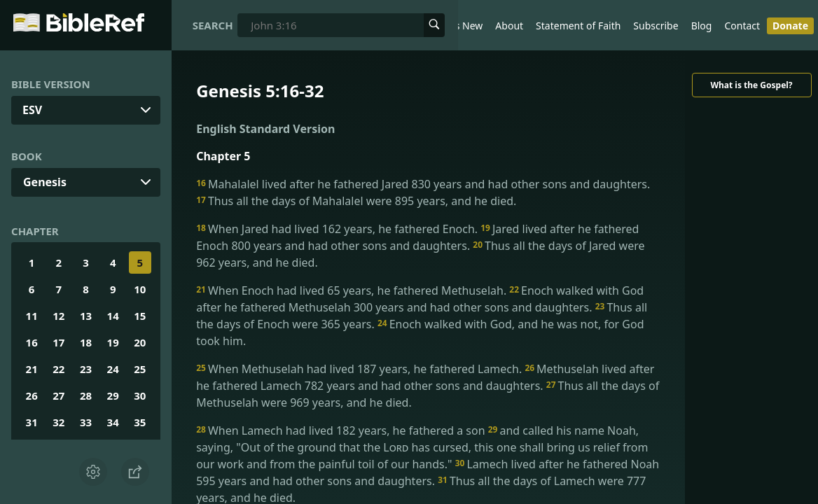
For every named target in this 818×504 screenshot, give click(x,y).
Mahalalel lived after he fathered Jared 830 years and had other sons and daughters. (423, 184)
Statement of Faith (578, 26)
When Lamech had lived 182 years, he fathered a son (342, 430)
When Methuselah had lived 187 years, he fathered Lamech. (360, 369)
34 (113, 422)
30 (140, 395)
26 (32, 395)
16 (32, 342)
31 (32, 422)
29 (113, 395)
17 (58, 342)
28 (86, 395)
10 (140, 289)
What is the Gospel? (751, 85)
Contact (742, 26)
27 (58, 395)
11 (32, 316)
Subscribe (656, 26)
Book (27, 156)
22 (58, 369)
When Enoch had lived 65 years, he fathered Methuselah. (353, 290)
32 (58, 422)
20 (140, 342)
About (509, 26)
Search (213, 25)
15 (140, 316)
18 (86, 342)
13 (86, 316)
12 (58, 316)
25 (140, 369)
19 (113, 342)
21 (32, 369)
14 (113, 316)
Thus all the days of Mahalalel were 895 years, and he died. (356, 201)
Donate (790, 26)
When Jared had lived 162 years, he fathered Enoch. (338, 229)
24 (113, 369)
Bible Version (51, 84)
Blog (702, 26)
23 (86, 369)
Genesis (45, 182)
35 (140, 422)
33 (86, 422)
